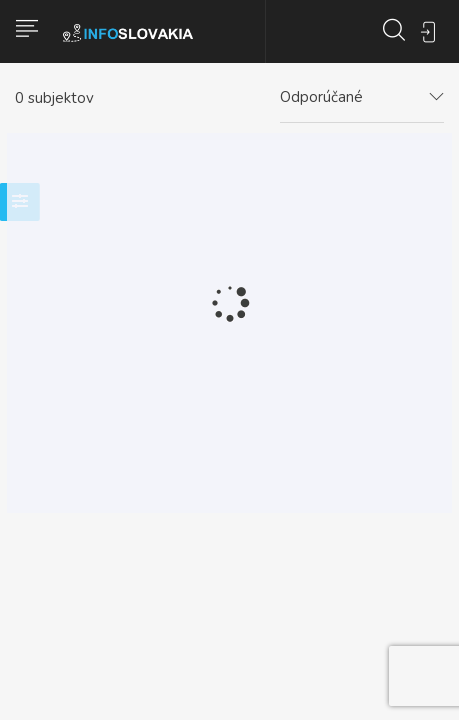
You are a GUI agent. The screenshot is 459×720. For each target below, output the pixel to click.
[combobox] (362, 98)
